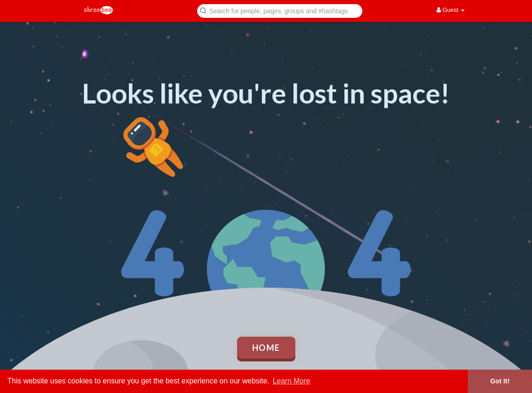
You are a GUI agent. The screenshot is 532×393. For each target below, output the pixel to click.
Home (266, 348)
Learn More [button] (292, 381)
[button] (280, 10)
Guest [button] (451, 10)
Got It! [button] (500, 381)
